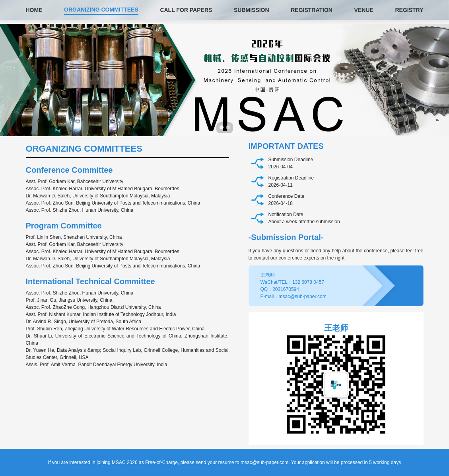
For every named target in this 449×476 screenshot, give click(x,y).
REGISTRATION (312, 10)
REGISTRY (409, 10)
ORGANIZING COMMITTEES (101, 10)
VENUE (364, 10)
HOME (34, 10)
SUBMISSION (252, 10)
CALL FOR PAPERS (186, 10)
